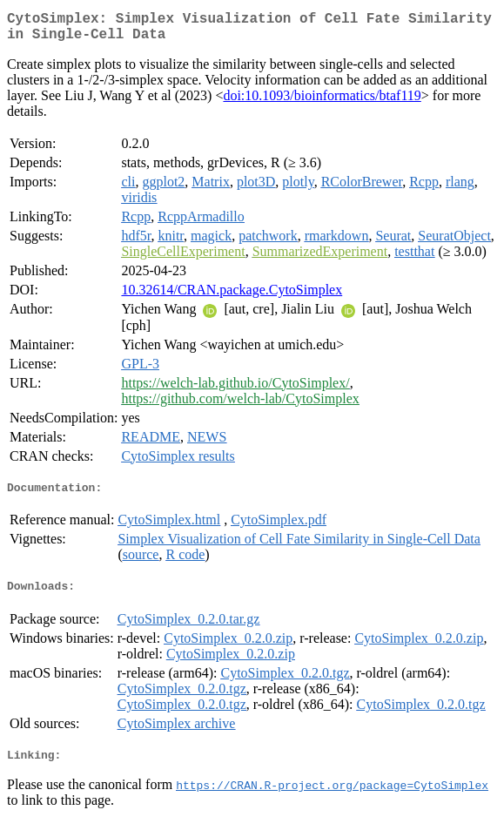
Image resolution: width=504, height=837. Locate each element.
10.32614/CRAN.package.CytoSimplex (232, 297)
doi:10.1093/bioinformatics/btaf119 (322, 102)
